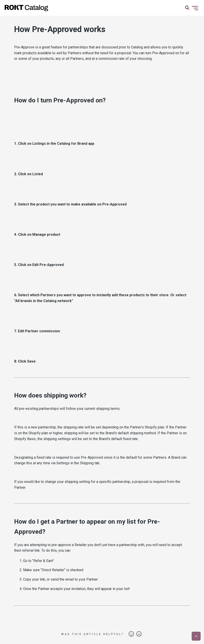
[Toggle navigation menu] (195, 8)
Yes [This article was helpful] (131, 634)
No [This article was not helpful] (139, 634)
